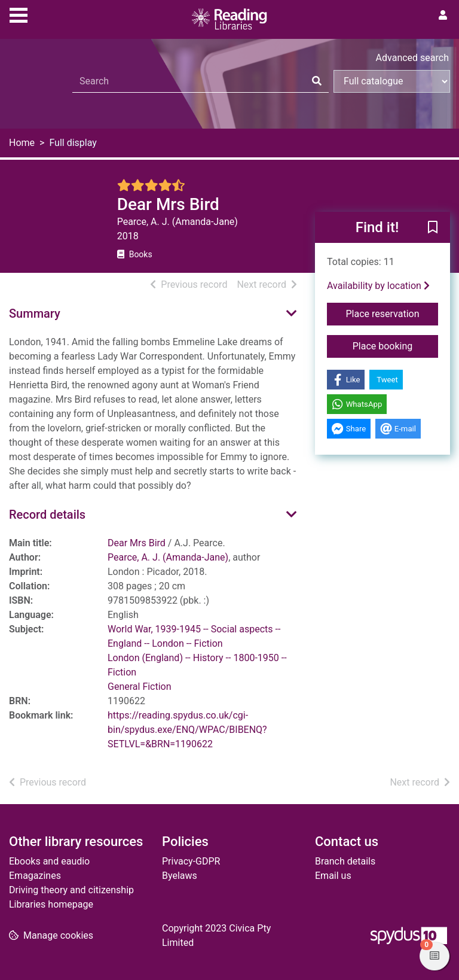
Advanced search (412, 58)
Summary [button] (35, 314)
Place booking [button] (395, 345)
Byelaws (180, 876)
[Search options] (392, 81)
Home (22, 143)
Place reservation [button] (392, 313)
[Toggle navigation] (19, 14)
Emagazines (35, 876)
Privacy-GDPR (191, 861)
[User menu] (443, 16)
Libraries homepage (51, 904)
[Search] (317, 81)
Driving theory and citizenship (71, 890)
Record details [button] (47, 515)
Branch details (345, 861)
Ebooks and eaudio (49, 861)
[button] (433, 228)
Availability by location (378, 286)
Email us (333, 876)
